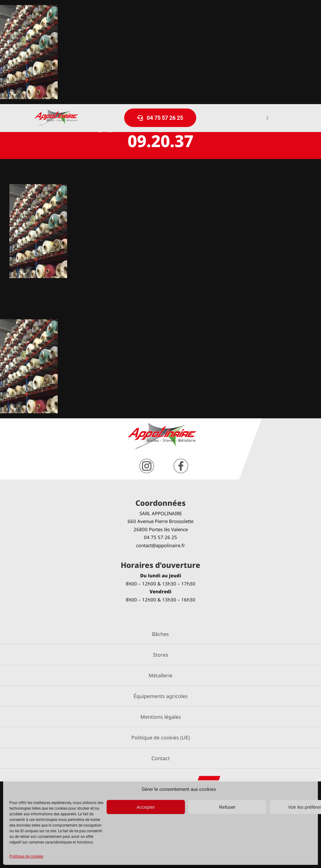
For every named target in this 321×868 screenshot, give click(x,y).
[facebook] (181, 461)
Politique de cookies (26, 856)
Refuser (227, 807)
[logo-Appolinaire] (56, 111)
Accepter (146, 807)
